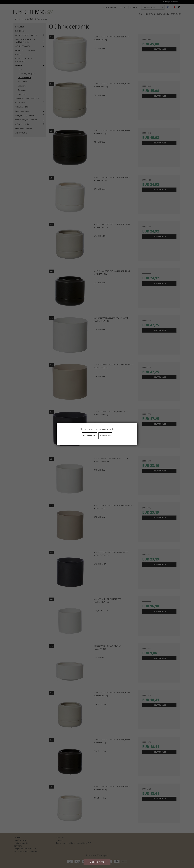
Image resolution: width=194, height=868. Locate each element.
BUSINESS (89, 436)
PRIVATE (105, 436)
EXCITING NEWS (97, 862)
